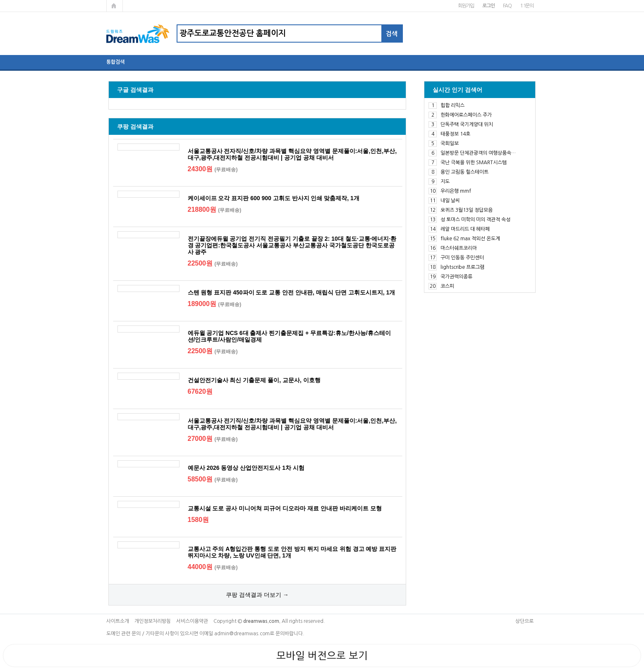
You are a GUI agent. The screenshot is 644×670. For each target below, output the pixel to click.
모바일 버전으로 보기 (322, 656)
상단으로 (524, 621)
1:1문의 (527, 6)
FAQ (507, 6)
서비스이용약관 (192, 621)
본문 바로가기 (0, 0)
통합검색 (115, 62)
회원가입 (466, 6)
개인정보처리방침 (153, 621)
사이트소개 (118, 621)
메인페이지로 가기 (115, 6)
